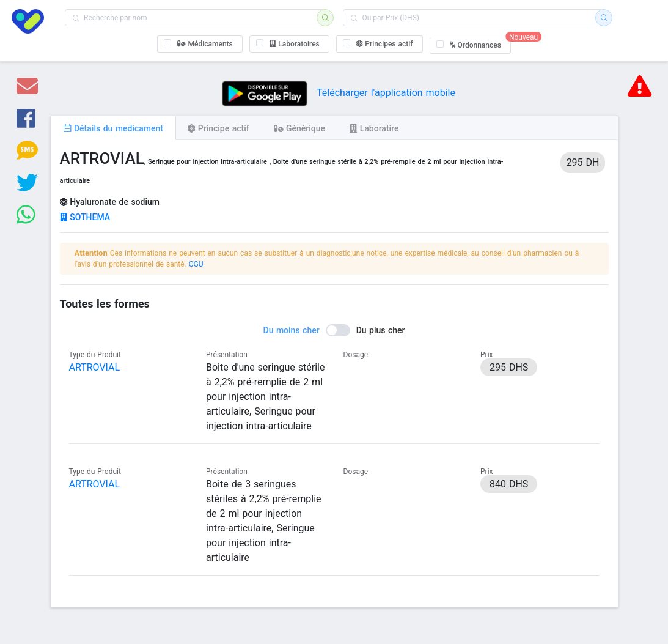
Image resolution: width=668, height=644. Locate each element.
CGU (196, 264)
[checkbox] (200, 44)
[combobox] (195, 18)
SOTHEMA (85, 217)
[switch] (334, 330)
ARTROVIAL (95, 367)
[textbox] (195, 18)
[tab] (113, 128)
